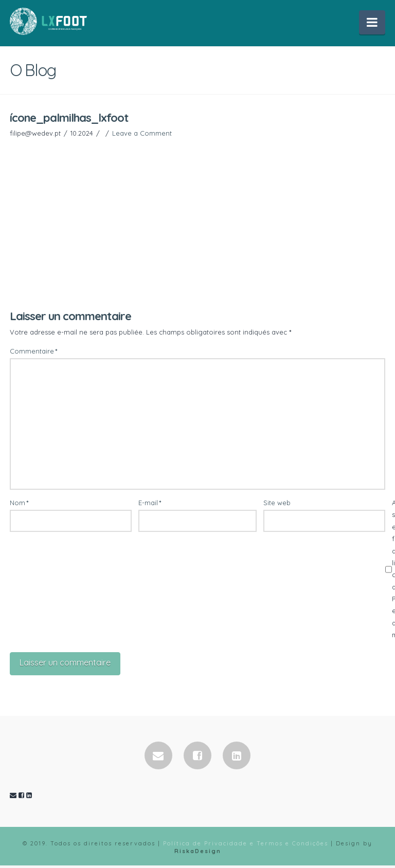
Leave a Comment (142, 134)
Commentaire (34, 352)
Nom (19, 504)
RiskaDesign (198, 853)
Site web (277, 504)
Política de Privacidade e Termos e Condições (246, 846)
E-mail (150, 504)
